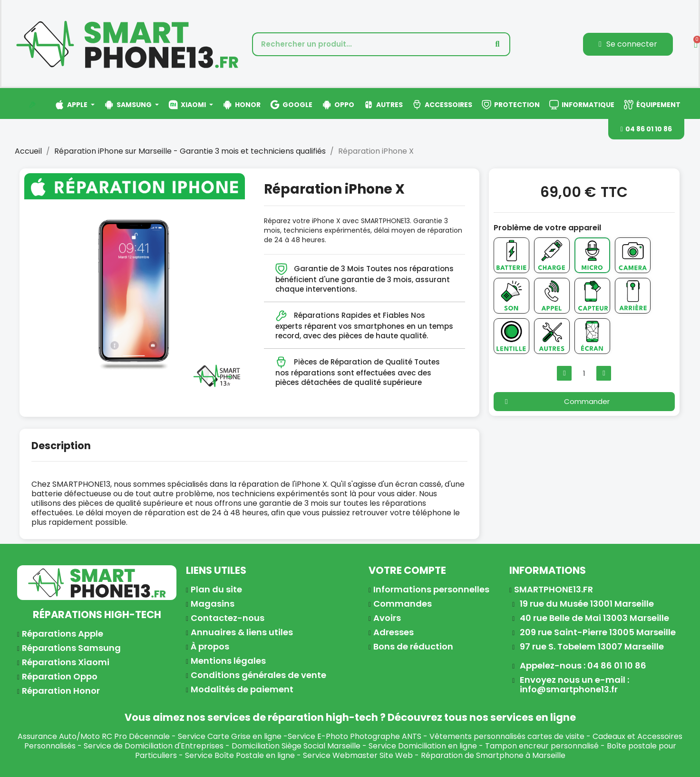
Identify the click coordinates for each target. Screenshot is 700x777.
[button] (646, 129)
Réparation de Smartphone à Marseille (493, 755)
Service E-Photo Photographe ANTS (355, 736)
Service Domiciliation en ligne (423, 746)
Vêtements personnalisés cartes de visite (507, 736)
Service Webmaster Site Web (358, 755)
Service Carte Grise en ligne (230, 736)
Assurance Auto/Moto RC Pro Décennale (94, 736)
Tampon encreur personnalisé (542, 746)
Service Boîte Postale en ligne (240, 755)
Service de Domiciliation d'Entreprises (154, 746)
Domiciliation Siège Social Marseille (296, 746)
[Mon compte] (628, 44)
